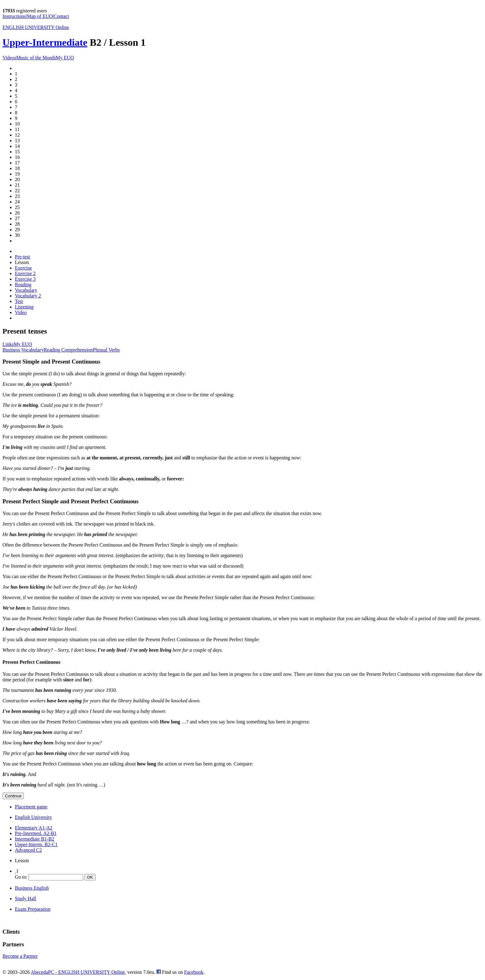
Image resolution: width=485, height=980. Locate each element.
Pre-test (22, 257)
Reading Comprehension (68, 350)
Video (21, 312)
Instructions (14, 16)
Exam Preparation (33, 909)
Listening (24, 307)
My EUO (65, 58)
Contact (62, 16)
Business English (32, 888)
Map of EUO (40, 16)
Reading (23, 285)
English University (33, 817)
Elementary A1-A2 (34, 828)
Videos (9, 58)
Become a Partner (20, 956)
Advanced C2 (28, 850)
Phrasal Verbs (106, 350)
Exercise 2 (25, 273)
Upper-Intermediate (45, 42)
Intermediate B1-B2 (35, 839)
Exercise (23, 268)
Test (19, 301)
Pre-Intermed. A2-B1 (36, 833)
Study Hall (26, 899)
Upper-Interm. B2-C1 (36, 844)
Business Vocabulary (23, 350)
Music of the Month (36, 58)
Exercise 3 (25, 279)
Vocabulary (26, 290)
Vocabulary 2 (28, 296)
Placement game (31, 807)
